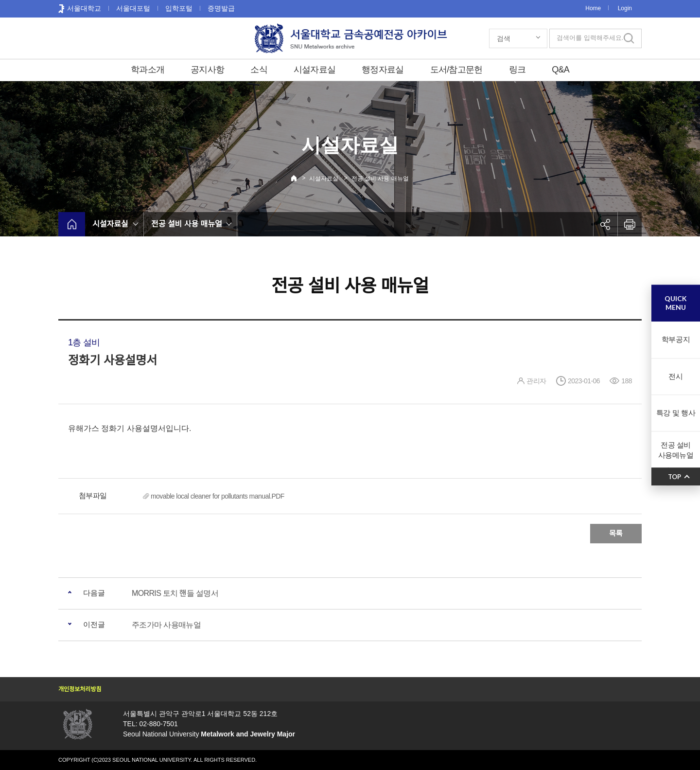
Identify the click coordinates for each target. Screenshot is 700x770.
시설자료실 (315, 70)
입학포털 (179, 8)
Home (593, 8)
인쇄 (630, 224)
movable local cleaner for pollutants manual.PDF (218, 496)
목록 (616, 533)
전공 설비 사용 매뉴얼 (380, 179)
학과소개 (148, 70)
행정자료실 (383, 70)
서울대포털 (133, 8)
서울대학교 (84, 8)
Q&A (560, 70)
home (72, 224)
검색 (504, 38)
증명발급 (221, 8)
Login (625, 8)
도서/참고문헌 (456, 70)
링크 (517, 70)
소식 (259, 70)
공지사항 (207, 70)
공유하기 (605, 224)
